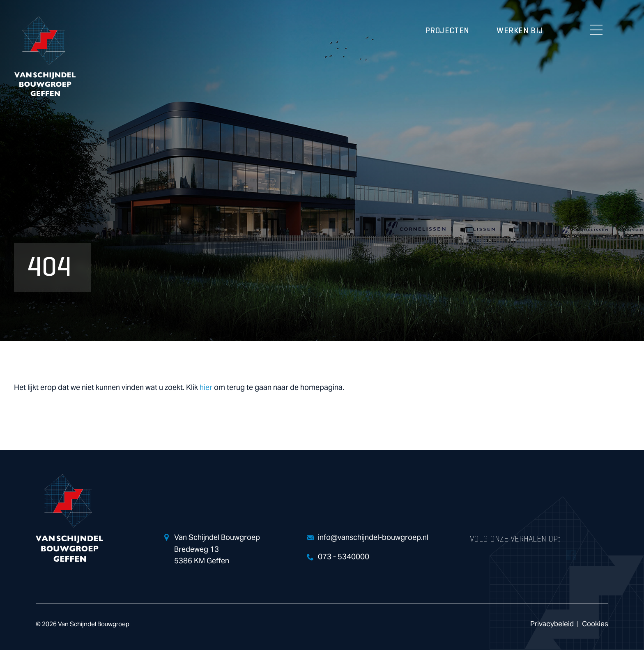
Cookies (595, 624)
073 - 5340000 (344, 557)
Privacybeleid (552, 624)
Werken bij (520, 31)
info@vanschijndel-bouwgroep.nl (373, 538)
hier (206, 388)
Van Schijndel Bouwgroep (45, 56)
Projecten (447, 31)
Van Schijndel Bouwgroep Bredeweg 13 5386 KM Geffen (217, 550)
